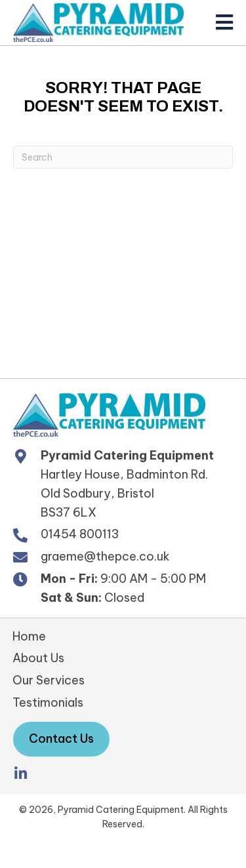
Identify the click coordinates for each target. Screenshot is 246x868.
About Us (38, 658)
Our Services (49, 680)
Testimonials (48, 702)
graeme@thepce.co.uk (105, 556)
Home (29, 636)
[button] (20, 774)
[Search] (123, 157)
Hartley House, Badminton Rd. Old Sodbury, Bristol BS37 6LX (124, 493)
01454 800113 (80, 534)
